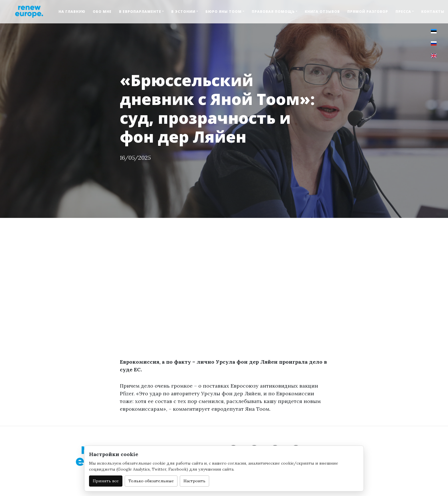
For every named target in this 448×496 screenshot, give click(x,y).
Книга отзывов (322, 12)
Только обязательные (151, 481)
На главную (72, 12)
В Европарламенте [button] (140, 12)
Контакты (433, 12)
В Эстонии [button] (183, 12)
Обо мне (102, 12)
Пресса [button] (403, 12)
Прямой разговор (368, 12)
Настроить (194, 481)
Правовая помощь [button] (273, 12)
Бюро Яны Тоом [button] (224, 12)
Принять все (106, 481)
